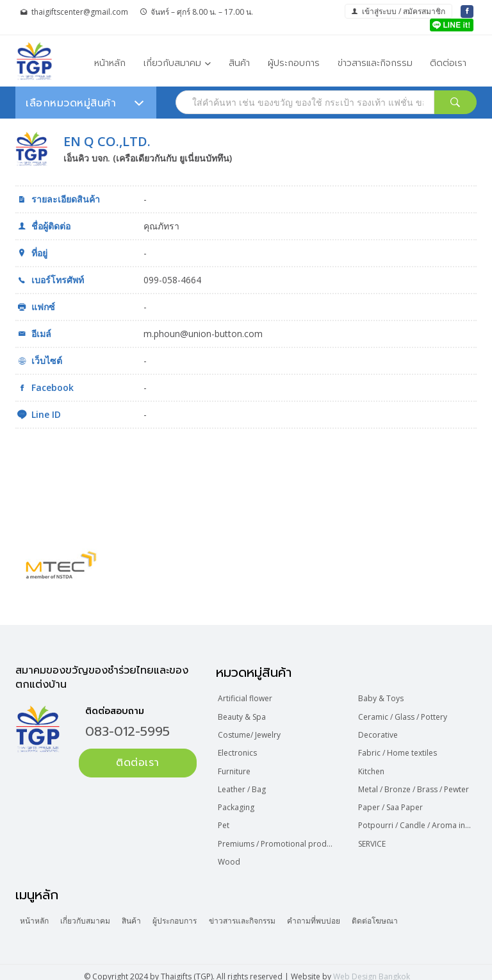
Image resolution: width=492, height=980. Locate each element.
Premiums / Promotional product (278, 837)
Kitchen (372, 768)
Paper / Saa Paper (391, 803)
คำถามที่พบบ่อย (334, 913)
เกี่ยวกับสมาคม (172, 63)
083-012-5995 (127, 731)
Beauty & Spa (243, 716)
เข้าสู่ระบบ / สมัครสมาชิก (398, 11)
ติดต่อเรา (448, 63)
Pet (225, 820)
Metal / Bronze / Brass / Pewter (414, 785)
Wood (230, 855)
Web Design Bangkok (372, 968)
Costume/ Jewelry (250, 733)
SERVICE (373, 837)
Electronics (239, 750)
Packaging (237, 803)
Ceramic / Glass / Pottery (403, 716)
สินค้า (239, 63)
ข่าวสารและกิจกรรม (375, 63)
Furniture (235, 768)
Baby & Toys (381, 698)
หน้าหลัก (110, 63)
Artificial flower (246, 698)
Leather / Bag (243, 785)
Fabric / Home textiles (398, 750)
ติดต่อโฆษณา (399, 913)
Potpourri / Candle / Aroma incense (418, 820)
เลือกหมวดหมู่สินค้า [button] (85, 103)
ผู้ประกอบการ (294, 63)
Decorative (379, 733)
